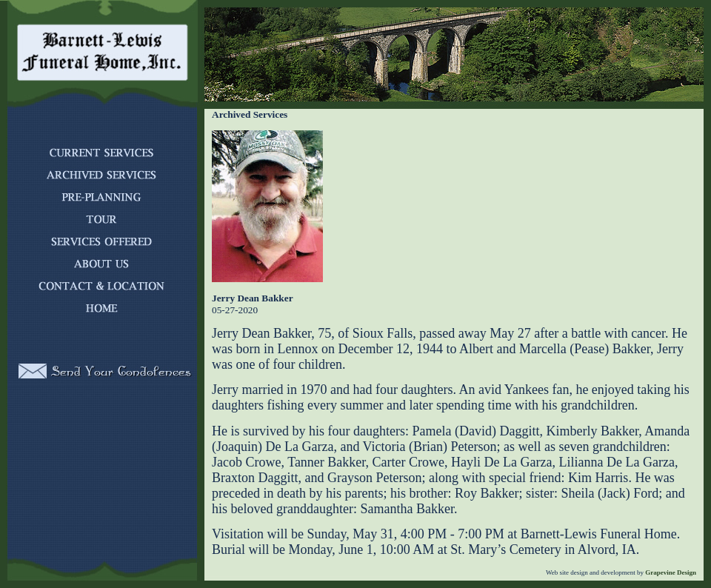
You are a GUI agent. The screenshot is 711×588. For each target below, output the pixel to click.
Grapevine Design (670, 572)
